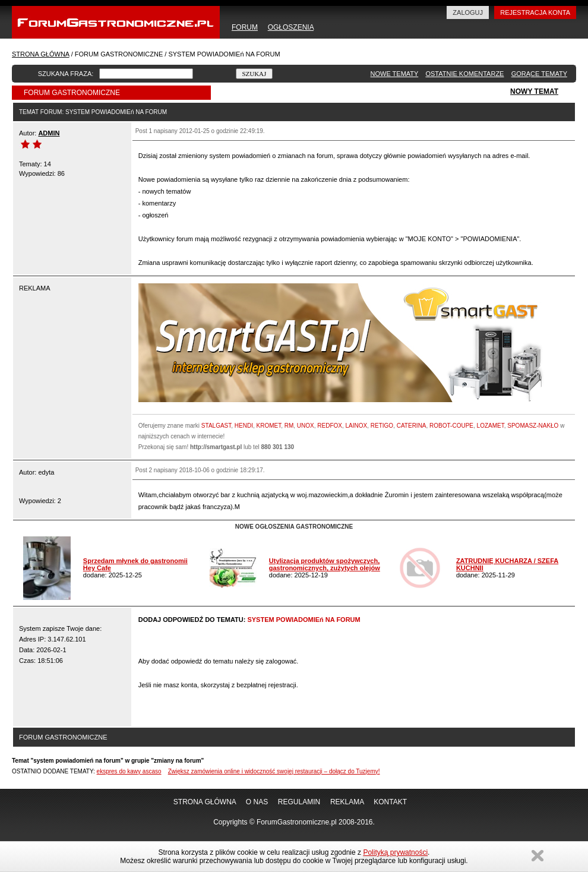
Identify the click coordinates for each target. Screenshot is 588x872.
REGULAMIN (299, 802)
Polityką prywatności (395, 852)
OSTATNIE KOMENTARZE (464, 74)
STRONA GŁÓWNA (41, 54)
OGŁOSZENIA (291, 27)
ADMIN (49, 133)
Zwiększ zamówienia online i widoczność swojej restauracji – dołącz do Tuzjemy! (274, 771)
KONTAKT (390, 802)
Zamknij (538, 856)
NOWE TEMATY (395, 74)
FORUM (245, 27)
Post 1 (144, 131)
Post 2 (144, 470)
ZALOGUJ (468, 12)
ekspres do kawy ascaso (129, 771)
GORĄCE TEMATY (539, 74)
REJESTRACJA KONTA (535, 12)
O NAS (257, 802)
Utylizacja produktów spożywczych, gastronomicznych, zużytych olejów (325, 564)
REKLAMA (347, 802)
